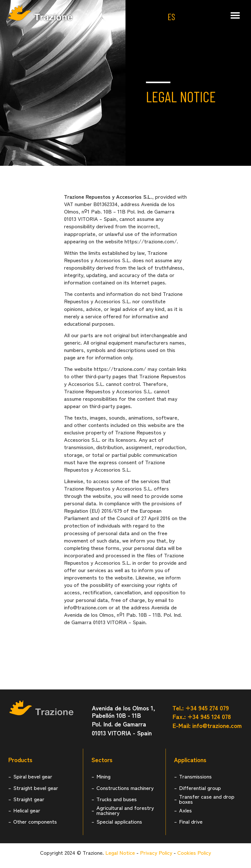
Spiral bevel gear (33, 776)
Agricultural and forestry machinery (125, 810)
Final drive (191, 821)
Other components (35, 821)
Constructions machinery (125, 788)
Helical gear (27, 810)
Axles (185, 810)
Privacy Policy (156, 852)
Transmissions (195, 776)
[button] (235, 15)
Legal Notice (120, 852)
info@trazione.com (217, 725)
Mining (103, 776)
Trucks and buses (117, 799)
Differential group (200, 788)
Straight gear (29, 799)
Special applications (119, 821)
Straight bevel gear (36, 788)
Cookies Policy (194, 852)
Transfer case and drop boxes (207, 799)
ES (171, 16)
